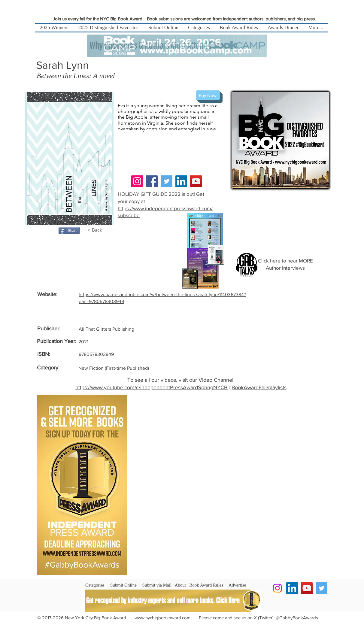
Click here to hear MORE (285, 261)
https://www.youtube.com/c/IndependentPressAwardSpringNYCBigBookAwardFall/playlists (181, 387)
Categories (95, 585)
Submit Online (123, 585)
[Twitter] (167, 181)
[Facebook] (152, 181)
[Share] (69, 231)
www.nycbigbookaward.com (162, 618)
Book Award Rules (206, 585)
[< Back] (98, 230)
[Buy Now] (208, 95)
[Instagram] (137, 181)
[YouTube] (196, 181)
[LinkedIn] (181, 181)
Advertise (237, 585)
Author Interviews (285, 268)
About (180, 585)
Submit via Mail (157, 585)
